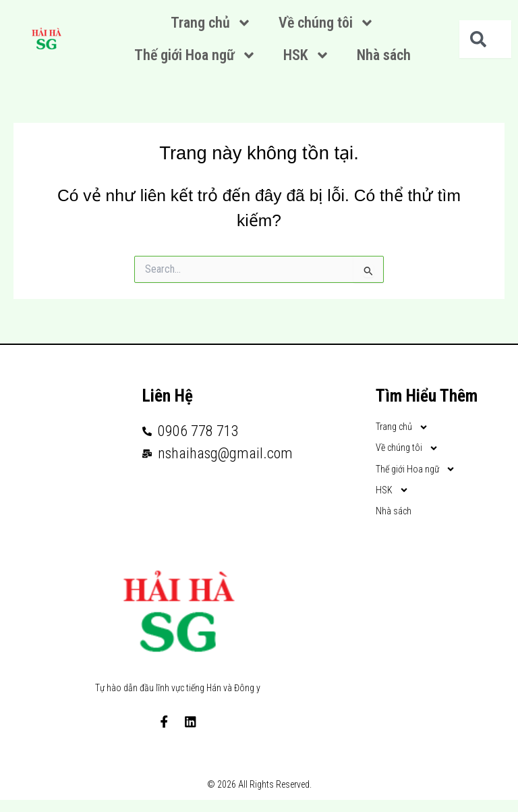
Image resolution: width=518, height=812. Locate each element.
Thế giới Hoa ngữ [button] (195, 55)
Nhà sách (384, 55)
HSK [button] (307, 55)
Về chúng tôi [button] (326, 23)
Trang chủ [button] (211, 23)
